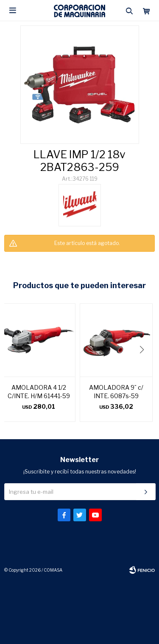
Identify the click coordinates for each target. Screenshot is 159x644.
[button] (145, 367)
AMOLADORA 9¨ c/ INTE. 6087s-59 (116, 392)
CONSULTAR (80, 261)
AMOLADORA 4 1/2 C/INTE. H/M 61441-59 (39, 392)
